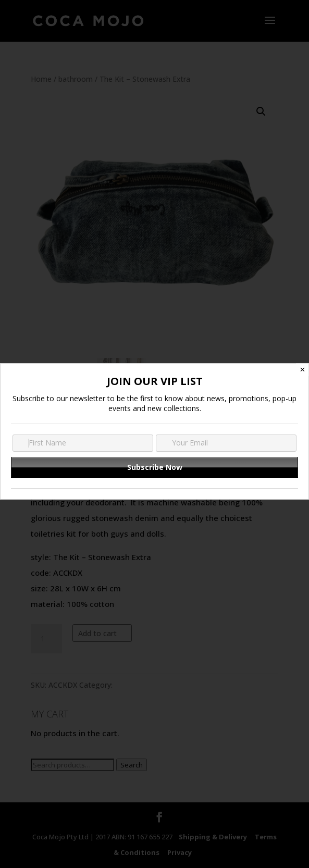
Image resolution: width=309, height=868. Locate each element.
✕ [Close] (302, 370)
